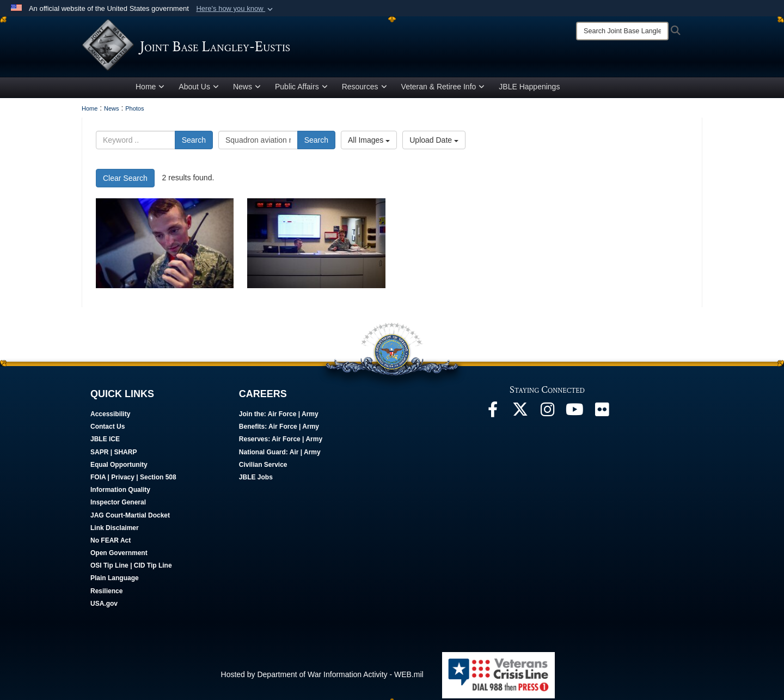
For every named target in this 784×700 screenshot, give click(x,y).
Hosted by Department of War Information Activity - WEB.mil (322, 677)
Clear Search (125, 180)
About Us (199, 89)
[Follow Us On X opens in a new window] (520, 415)
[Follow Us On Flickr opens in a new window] (602, 415)
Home (150, 89)
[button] (235, 9)
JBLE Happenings (529, 89)
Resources (365, 89)
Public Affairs (301, 89)
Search (194, 142)
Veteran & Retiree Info (443, 89)
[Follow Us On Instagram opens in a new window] (547, 415)
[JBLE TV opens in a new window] (574, 415)
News (247, 89)
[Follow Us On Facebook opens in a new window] (493, 415)
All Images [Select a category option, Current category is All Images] (369, 142)
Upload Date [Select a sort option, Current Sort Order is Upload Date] (434, 142)
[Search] (622, 31)
